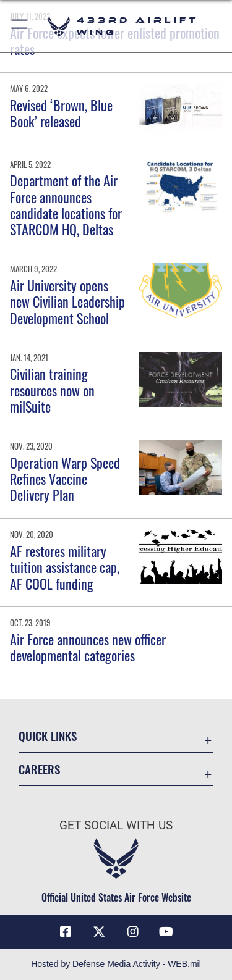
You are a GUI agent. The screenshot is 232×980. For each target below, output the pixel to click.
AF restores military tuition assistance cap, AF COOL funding (65, 567)
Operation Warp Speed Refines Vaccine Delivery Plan (65, 479)
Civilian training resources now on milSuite (52, 390)
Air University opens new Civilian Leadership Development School (67, 302)
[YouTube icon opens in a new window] (166, 932)
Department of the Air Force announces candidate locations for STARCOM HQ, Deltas (66, 205)
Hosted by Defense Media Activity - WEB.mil (116, 964)
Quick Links (48, 736)
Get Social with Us (116, 825)
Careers (39, 769)
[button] (20, 26)
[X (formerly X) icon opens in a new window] (99, 932)
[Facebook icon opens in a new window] (66, 932)
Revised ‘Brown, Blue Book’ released (61, 113)
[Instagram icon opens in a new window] (133, 932)
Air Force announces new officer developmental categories (88, 647)
